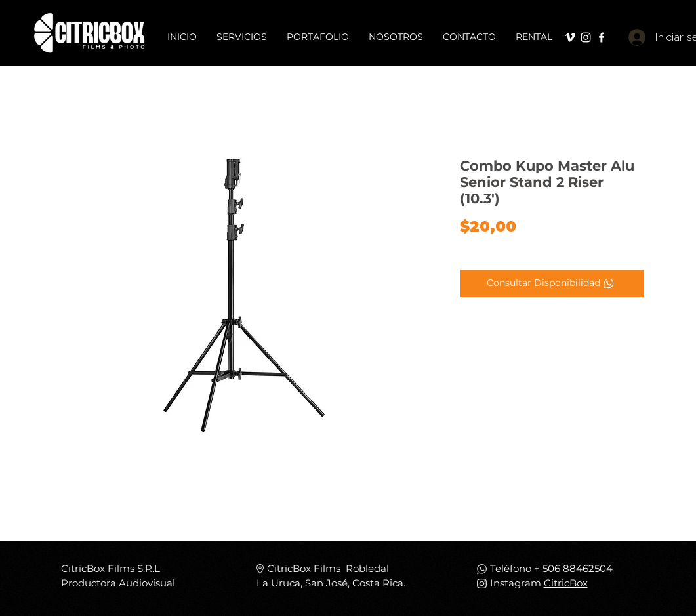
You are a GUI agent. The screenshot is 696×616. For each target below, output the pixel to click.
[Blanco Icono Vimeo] (570, 37)
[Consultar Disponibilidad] (552, 283)
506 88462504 (578, 568)
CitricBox (566, 583)
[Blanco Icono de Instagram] (586, 37)
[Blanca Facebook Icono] (602, 37)
